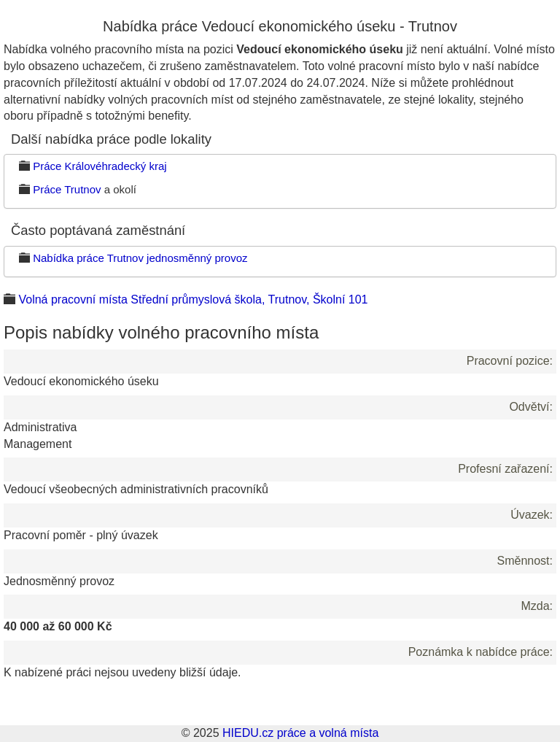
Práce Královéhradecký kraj (100, 166)
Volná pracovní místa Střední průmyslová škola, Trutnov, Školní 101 (193, 299)
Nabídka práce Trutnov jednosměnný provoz (140, 258)
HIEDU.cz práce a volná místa (300, 733)
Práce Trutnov (67, 189)
